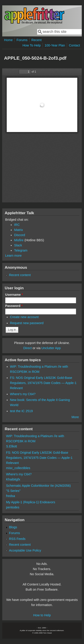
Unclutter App (51, 348)
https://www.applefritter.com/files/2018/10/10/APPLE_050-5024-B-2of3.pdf (42, 135)
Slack (18, 245)
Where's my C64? (23, 394)
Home (8, 40)
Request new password (27, 323)
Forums (22, 40)
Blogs (13, 527)
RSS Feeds (17, 539)
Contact (74, 45)
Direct (28, 348)
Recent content (20, 275)
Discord (20, 235)
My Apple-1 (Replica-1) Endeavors (31, 502)
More (75, 417)
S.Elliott (12, 446)
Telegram (21, 250)
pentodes (13, 507)
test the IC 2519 (22, 411)
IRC (17, 225)
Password (14, 306)
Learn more (13, 256)
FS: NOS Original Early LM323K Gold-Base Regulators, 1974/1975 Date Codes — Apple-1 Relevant (43, 383)
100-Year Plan (55, 45)
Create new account (24, 317)
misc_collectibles (18, 468)
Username (14, 295)
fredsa (11, 496)
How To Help (31, 45)
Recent (37, 40)
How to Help (42, 615)
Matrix (18, 230)
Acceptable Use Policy (25, 550)
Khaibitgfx (13, 479)
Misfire (19, 240)
